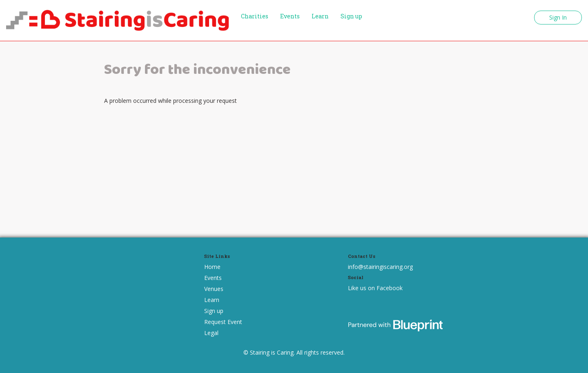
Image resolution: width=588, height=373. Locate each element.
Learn (320, 16)
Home (212, 267)
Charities (255, 16)
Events (290, 16)
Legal (211, 333)
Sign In (558, 17)
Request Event (223, 322)
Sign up (351, 16)
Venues (214, 289)
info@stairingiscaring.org (380, 267)
